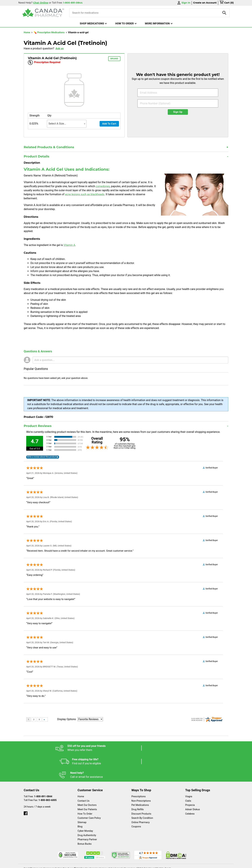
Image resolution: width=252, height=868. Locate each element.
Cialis (188, 774)
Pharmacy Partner (87, 813)
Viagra (189, 770)
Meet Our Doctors (87, 778)
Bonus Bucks (85, 817)
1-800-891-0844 (43, 770)
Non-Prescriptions (141, 774)
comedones (103, 186)
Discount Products (141, 787)
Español (122, 864)
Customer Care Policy (89, 791)
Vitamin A (69, 245)
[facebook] (26, 786)
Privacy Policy (177, 864)
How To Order (85, 787)
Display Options (67, 719)
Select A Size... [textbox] (57, 124)
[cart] (227, 3)
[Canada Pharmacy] (43, 13)
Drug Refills (138, 783)
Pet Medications (140, 778)
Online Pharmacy (141, 795)
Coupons (136, 800)
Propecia (190, 778)
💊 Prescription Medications (49, 33)
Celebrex (190, 787)
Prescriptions (139, 770)
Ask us (60, 48)
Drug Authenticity (87, 808)
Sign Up (178, 112)
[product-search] (224, 13)
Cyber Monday (85, 804)
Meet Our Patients (87, 783)
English (136, 864)
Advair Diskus (193, 783)
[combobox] (67, 124)
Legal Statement (155, 864)
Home (27, 33)
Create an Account (205, 3)
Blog (80, 800)
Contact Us (84, 774)
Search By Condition (142, 791)
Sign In (184, 3)
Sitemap (82, 795)
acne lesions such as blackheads (85, 194)
